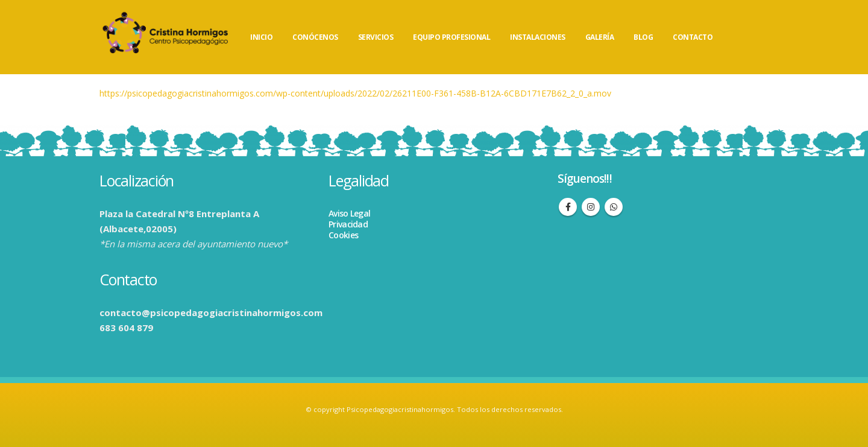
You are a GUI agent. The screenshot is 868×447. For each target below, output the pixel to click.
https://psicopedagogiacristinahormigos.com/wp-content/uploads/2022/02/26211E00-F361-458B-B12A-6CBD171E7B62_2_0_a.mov (355, 93)
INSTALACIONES (538, 37)
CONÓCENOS (315, 37)
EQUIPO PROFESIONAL (451, 37)
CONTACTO (693, 37)
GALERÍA (600, 37)
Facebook (568, 207)
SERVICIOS (376, 37)
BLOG (643, 37)
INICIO (261, 37)
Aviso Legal (349, 213)
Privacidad (348, 224)
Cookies (343, 235)
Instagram (591, 207)
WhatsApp (614, 207)
